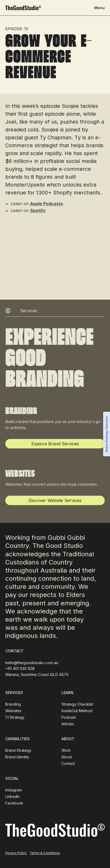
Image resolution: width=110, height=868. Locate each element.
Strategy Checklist (77, 704)
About (67, 757)
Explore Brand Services (55, 444)
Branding (13, 704)
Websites (13, 711)
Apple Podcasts (47, 204)
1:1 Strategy (15, 717)
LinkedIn (13, 796)
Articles (68, 724)
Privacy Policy (16, 853)
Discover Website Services (55, 500)
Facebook (14, 803)
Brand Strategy (18, 750)
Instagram (14, 790)
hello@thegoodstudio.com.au (32, 663)
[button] (99, 8)
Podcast (69, 717)
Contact (68, 763)
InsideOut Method (77, 711)
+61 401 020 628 (20, 668)
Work (66, 750)
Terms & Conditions (45, 853)
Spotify (38, 210)
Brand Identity (17, 757)
